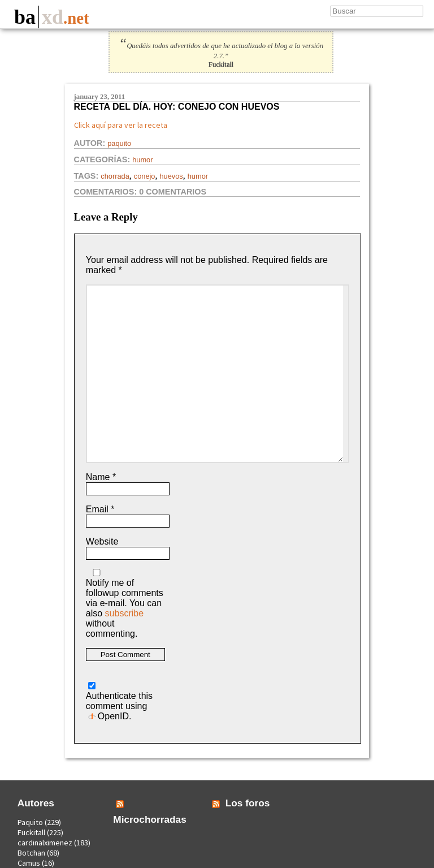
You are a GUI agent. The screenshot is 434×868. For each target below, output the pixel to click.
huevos (171, 176)
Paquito (119, 143)
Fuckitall (31, 832)
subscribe (124, 613)
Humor (142, 160)
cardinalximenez (45, 843)
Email (100, 509)
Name (101, 477)
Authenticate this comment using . (119, 701)
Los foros (248, 803)
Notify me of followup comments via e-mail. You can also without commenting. (125, 604)
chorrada (115, 176)
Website (102, 541)
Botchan (31, 853)
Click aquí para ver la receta (121, 125)
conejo (145, 176)
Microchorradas (150, 819)
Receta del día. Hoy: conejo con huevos (177, 107)
